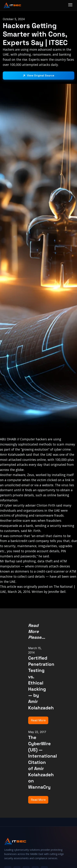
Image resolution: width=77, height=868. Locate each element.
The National (63, 586)
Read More (38, 720)
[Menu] (70, 5)
